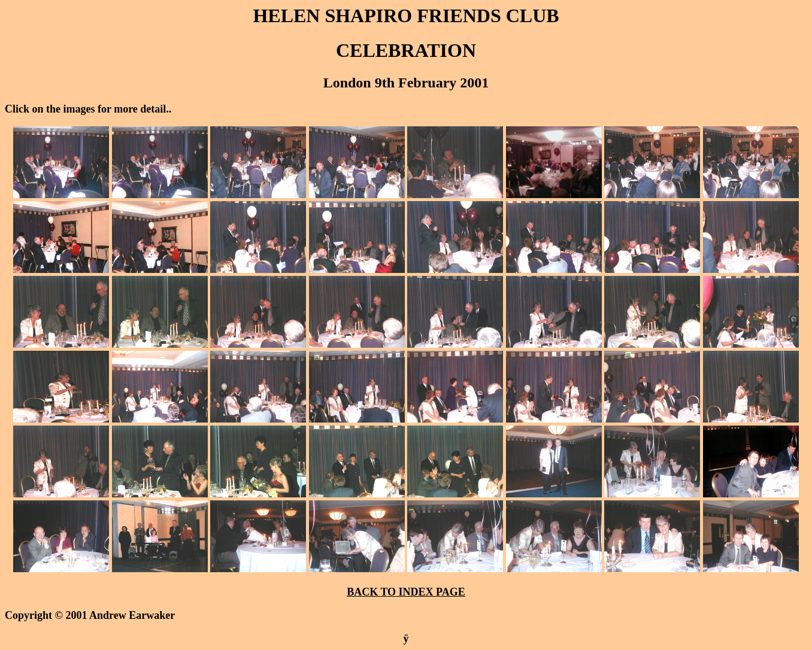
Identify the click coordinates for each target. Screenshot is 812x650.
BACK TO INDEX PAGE (406, 592)
